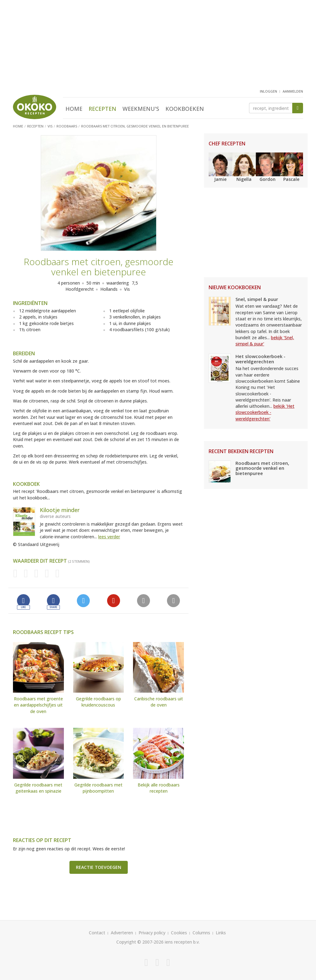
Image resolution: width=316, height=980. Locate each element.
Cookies (179, 933)
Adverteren (122, 933)
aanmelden (293, 91)
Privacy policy (152, 933)
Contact (97, 933)
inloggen (268, 91)
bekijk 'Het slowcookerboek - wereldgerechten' (265, 412)
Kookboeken (185, 109)
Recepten (102, 109)
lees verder (109, 537)
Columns (201, 933)
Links (221, 933)
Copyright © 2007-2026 (140, 942)
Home (74, 109)
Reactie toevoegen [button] (99, 867)
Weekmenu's (141, 109)
